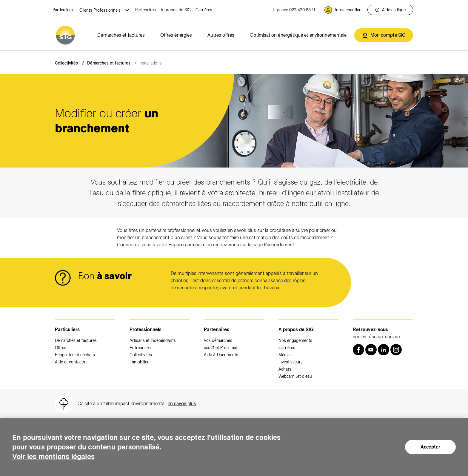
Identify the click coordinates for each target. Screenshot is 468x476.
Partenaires (146, 10)
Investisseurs (291, 362)
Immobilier (139, 362)
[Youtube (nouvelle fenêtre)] (371, 350)
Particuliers (63, 10)
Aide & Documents (221, 355)
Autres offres (221, 35)
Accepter (430, 447)
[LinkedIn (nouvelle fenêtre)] (384, 350)
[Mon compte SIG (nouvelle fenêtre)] (384, 35)
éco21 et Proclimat (221, 348)
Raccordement (279, 245)
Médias (285, 355)
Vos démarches (218, 340)
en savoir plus (182, 404)
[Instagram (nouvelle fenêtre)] (396, 350)
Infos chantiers (349, 10)
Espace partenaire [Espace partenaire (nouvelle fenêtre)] (187, 245)
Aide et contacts (70, 362)
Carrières (204, 10)
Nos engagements (295, 340)
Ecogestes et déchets (75, 355)
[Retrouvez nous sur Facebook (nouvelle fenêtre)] (358, 350)
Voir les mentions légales (53, 456)
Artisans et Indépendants (153, 340)
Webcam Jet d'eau (295, 376)
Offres (61, 348)
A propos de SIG (176, 10)
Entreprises (140, 348)
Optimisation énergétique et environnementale (298, 35)
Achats (285, 369)
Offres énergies (176, 35)
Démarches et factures (121, 35)
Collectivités (66, 63)
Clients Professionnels (101, 10)
